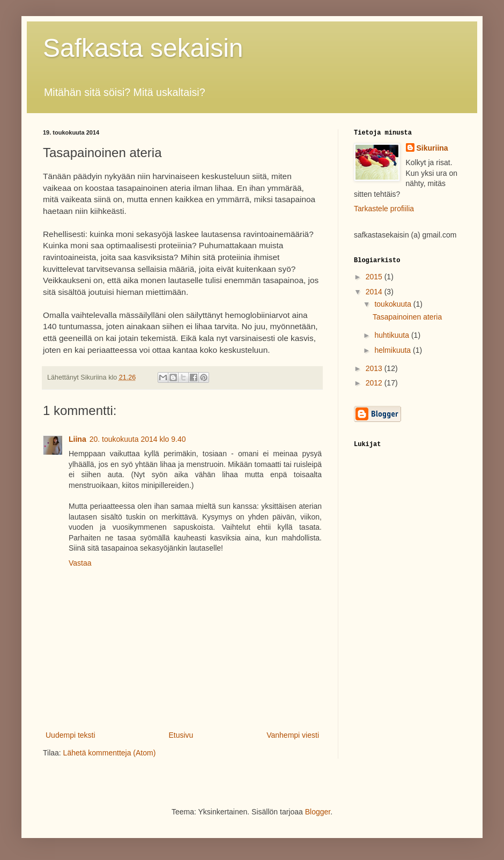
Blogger (318, 812)
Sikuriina (432, 148)
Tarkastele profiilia (384, 209)
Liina (77, 439)
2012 (375, 383)
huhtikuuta (393, 335)
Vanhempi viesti (293, 735)
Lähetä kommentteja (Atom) (110, 753)
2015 (375, 277)
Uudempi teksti (71, 735)
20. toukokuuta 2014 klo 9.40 (138, 439)
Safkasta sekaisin (143, 48)
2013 (375, 368)
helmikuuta (394, 350)
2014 (375, 292)
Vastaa (80, 563)
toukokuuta (394, 304)
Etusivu (181, 735)
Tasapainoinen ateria (407, 317)
